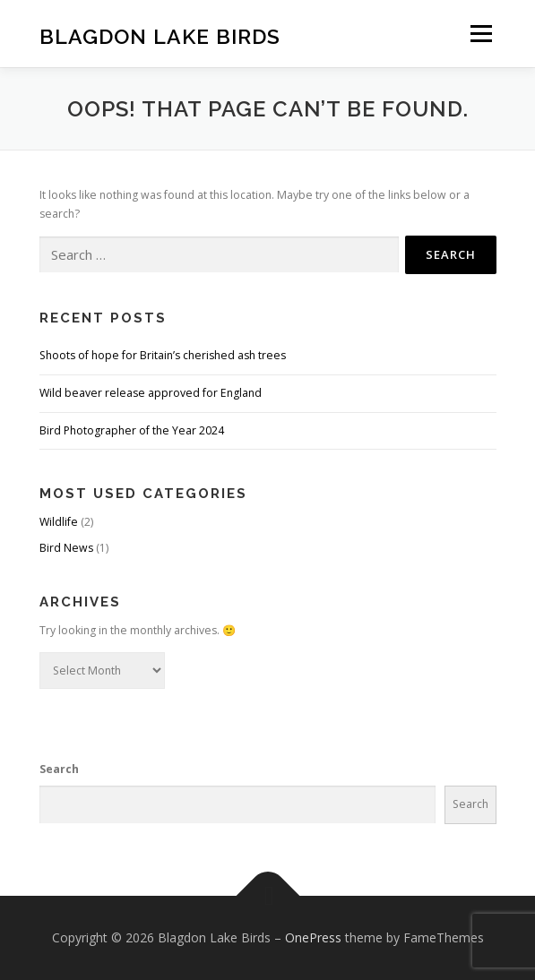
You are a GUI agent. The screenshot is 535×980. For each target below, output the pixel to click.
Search (59, 769)
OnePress (313, 937)
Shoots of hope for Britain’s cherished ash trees (163, 355)
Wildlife (59, 522)
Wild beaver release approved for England (151, 393)
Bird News (66, 548)
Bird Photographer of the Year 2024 (132, 430)
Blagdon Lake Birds (160, 35)
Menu (480, 34)
